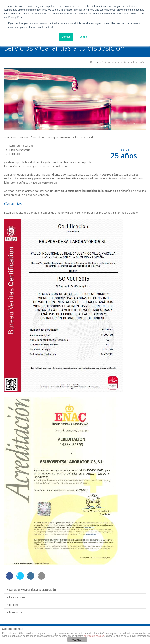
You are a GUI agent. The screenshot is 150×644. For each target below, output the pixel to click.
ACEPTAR (77, 640)
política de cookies (94, 636)
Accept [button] (66, 37)
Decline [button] (83, 37)
